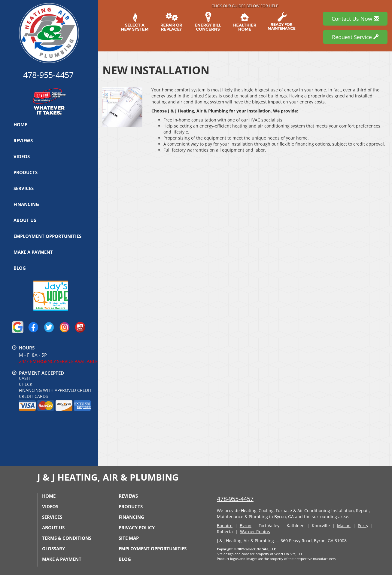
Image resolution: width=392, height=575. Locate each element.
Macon (344, 526)
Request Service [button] (355, 37)
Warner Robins (255, 532)
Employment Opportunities (47, 236)
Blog (20, 268)
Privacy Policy (137, 527)
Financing (26, 204)
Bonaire (225, 526)
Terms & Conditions (67, 538)
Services (24, 188)
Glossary (53, 549)
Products (26, 172)
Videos (22, 156)
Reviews (23, 140)
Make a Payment (33, 252)
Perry (363, 526)
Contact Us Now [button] (355, 19)
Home (20, 125)
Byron (246, 526)
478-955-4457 (235, 499)
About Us (25, 220)
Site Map (129, 538)
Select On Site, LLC (261, 549)
